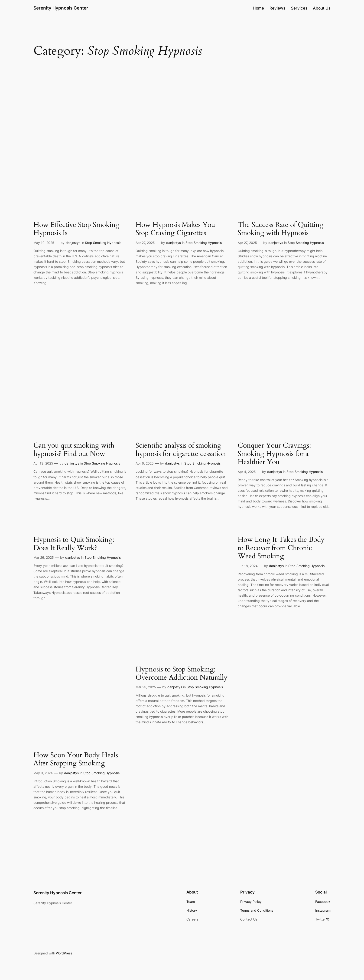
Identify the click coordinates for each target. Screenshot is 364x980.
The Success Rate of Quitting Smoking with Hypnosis (281, 229)
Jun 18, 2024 (248, 566)
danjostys (73, 243)
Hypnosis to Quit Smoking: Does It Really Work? (74, 544)
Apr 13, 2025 (43, 463)
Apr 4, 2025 (247, 472)
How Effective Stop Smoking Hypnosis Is (76, 229)
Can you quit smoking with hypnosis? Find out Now (74, 450)
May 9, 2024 (43, 773)
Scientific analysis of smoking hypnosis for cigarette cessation (181, 450)
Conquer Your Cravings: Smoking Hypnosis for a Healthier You (274, 454)
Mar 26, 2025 (44, 557)
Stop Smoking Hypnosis (103, 243)
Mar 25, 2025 (146, 687)
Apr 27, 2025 (145, 243)
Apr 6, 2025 (145, 463)
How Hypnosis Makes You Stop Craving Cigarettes (175, 229)
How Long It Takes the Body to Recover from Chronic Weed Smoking (281, 548)
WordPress (64, 953)
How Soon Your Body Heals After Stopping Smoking (76, 759)
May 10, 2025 (44, 243)
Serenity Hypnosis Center (61, 8)
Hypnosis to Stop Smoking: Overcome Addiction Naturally (182, 674)
